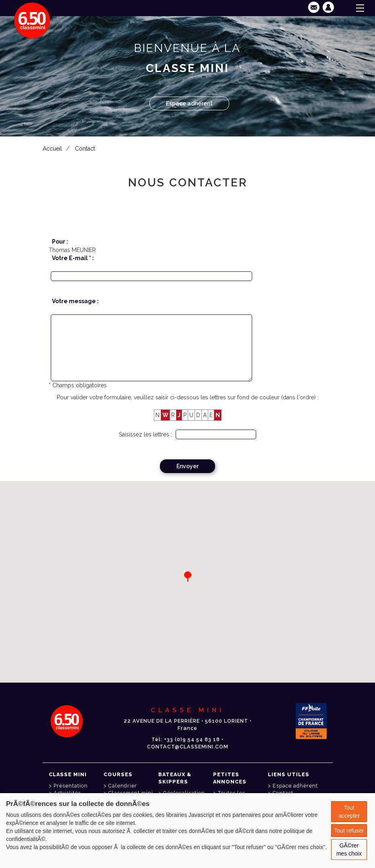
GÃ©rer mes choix (349, 849)
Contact (85, 149)
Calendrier (123, 786)
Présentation (71, 786)
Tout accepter (349, 812)
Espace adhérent (189, 103)
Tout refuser (349, 831)
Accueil (52, 149)
